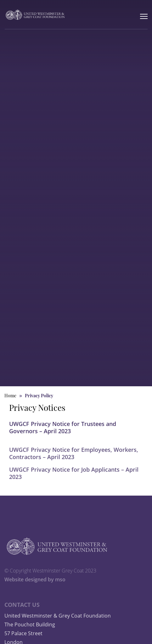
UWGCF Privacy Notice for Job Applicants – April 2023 (74, 479)
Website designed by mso (35, 585)
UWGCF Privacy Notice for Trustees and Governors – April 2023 (63, 427)
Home (10, 396)
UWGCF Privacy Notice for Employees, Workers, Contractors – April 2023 (74, 459)
